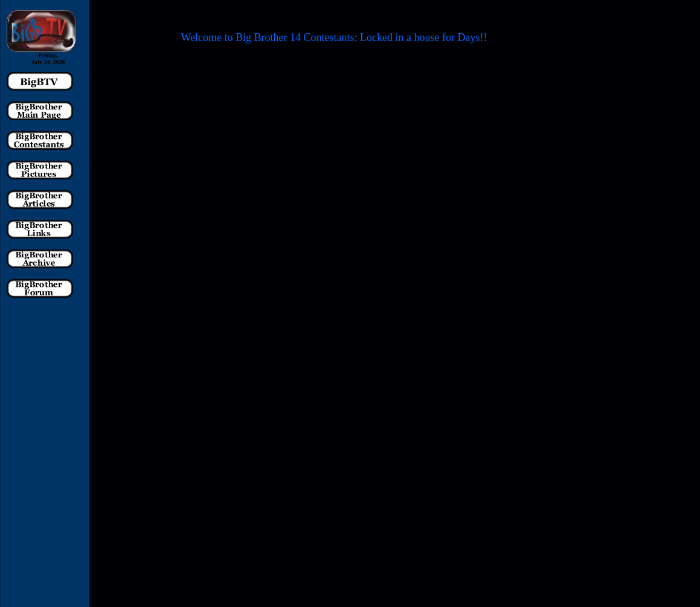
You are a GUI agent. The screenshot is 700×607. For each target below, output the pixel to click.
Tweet (352, 336)
